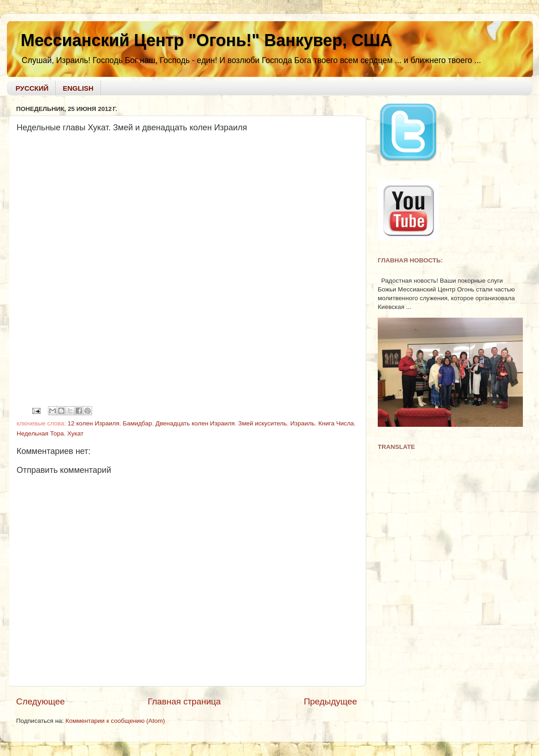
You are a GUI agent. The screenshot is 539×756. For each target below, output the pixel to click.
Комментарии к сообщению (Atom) (115, 721)
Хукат (75, 433)
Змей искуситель (262, 423)
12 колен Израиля (94, 423)
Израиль (302, 423)
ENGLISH (78, 88)
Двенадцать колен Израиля (195, 423)
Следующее (41, 701)
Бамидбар (138, 423)
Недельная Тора (40, 433)
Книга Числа (336, 423)
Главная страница (185, 701)
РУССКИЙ (32, 88)
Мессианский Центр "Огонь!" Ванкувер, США (206, 40)
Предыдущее (330, 701)
